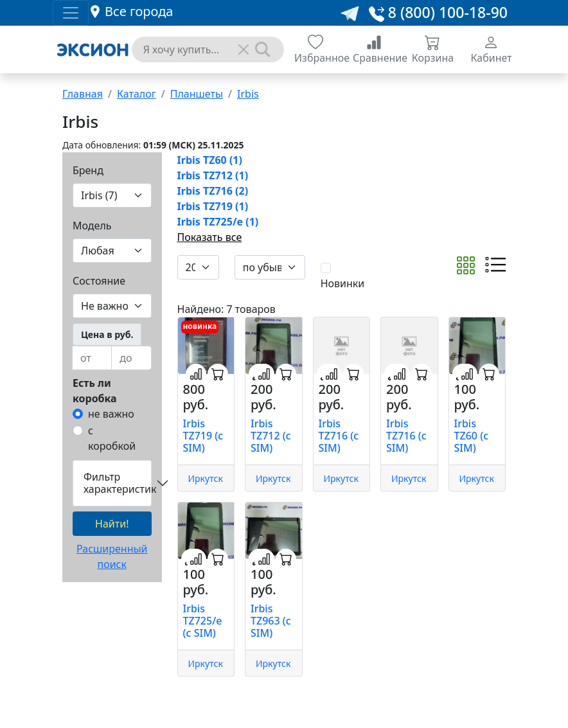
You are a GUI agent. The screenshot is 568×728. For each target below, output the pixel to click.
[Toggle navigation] (71, 13)
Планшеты (197, 94)
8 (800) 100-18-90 (438, 12)
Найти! (112, 524)
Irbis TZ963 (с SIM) (271, 621)
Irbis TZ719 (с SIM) (203, 436)
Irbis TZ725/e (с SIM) (203, 621)
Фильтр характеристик (117, 483)
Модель (92, 226)
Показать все (210, 237)
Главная (83, 94)
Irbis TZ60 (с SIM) (472, 436)
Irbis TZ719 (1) (213, 206)
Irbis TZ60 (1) (210, 160)
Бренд (88, 170)
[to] (131, 358)
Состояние (99, 281)
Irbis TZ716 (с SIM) (339, 436)
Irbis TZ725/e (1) (218, 222)
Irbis (248, 94)
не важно (111, 414)
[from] (92, 358)
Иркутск (206, 478)
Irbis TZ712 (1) (213, 175)
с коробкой (112, 438)
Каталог (137, 94)
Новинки (343, 283)
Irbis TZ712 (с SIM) (271, 436)
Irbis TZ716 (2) (213, 191)
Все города (139, 11)
